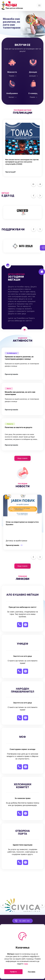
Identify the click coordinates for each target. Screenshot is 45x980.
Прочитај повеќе (11, 374)
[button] (3, 24)
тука (26, 964)
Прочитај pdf (10, 172)
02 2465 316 (21, 921)
